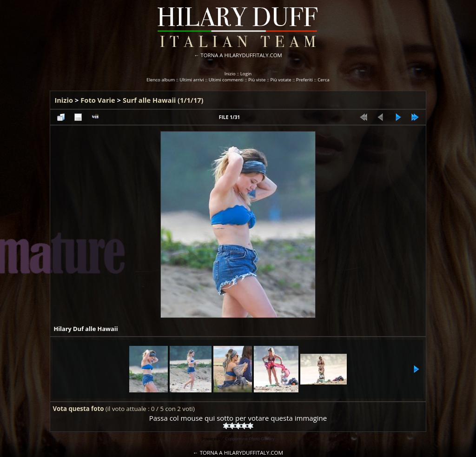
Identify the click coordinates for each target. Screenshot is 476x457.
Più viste (257, 80)
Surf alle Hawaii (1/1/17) (163, 100)
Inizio (230, 74)
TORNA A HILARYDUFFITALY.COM (241, 55)
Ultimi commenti (226, 80)
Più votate (281, 80)
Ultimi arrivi (192, 80)
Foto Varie (98, 100)
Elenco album (161, 80)
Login (246, 74)
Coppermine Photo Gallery (250, 439)
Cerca (324, 80)
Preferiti (304, 80)
